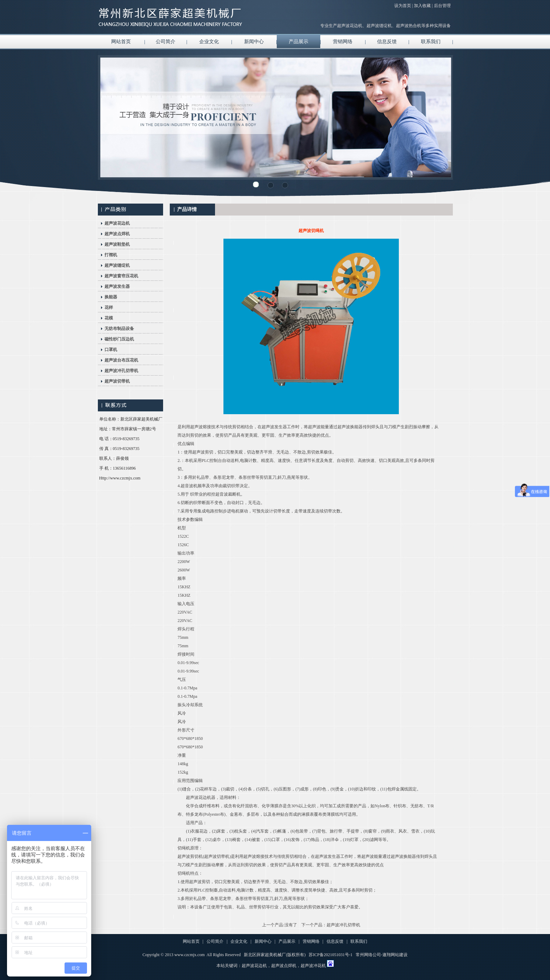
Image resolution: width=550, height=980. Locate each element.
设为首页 (403, 6)
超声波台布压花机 (121, 360)
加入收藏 (422, 6)
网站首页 (121, 42)
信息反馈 (387, 42)
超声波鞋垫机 (117, 244)
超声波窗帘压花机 (121, 276)
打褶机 (111, 255)
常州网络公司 (368, 955)
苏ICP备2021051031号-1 (331, 955)
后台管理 (442, 6)
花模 (109, 318)
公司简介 (166, 42)
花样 (109, 307)
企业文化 (209, 42)
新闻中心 (254, 42)
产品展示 (299, 42)
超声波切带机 (117, 381)
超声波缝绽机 (117, 265)
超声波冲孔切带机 (121, 371)
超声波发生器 (117, 286)
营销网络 (343, 42)
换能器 (111, 297)
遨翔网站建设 (395, 955)
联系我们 (431, 42)
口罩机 (111, 350)
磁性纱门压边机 (119, 339)
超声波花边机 (117, 223)
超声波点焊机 (117, 234)
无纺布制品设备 (119, 329)
